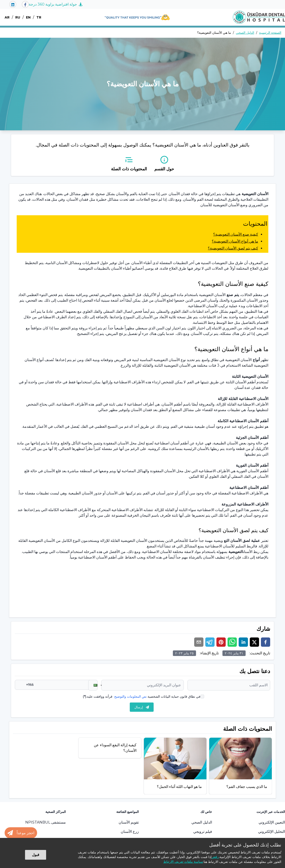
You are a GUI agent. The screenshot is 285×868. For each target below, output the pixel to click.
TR (39, 17)
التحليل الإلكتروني (272, 832)
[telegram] (210, 642)
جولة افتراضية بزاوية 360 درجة (56, 4)
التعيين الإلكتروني (272, 822)
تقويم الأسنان (129, 822)
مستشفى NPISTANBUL (46, 822)
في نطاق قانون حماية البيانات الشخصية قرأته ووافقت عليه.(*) (142, 696)
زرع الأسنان (130, 832)
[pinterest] (221, 642)
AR (7, 17)
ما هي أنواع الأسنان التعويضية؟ (235, 241)
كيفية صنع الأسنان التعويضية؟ (236, 234)
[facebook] (266, 642)
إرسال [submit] (142, 707)
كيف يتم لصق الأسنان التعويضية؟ (233, 248)
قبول (36, 855)
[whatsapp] (232, 642)
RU (18, 17)
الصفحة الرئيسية (270, 33)
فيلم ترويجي (203, 832)
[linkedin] (243, 642)
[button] (93, 685)
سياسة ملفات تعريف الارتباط (183, 862)
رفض (215, 857)
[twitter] (254, 642)
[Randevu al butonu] (21, 833)
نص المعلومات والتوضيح (130, 696)
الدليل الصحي (245, 33)
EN (28, 17)
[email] (199, 642)
